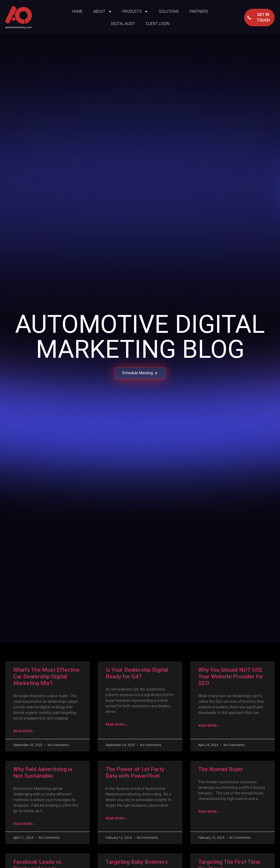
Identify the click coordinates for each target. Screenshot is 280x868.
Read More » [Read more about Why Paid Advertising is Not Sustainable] (24, 824)
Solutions (169, 11)
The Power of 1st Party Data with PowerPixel (135, 773)
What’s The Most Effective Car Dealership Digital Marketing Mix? (46, 676)
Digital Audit (123, 24)
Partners (199, 11)
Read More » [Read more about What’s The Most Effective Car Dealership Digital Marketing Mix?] (24, 731)
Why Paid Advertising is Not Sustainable (43, 773)
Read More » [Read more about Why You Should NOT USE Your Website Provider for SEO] (209, 726)
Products (135, 11)
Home (77, 11)
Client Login (158, 24)
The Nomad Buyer (221, 769)
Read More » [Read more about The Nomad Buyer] (209, 812)
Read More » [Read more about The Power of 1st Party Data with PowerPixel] (116, 818)
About (102, 11)
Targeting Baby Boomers (137, 862)
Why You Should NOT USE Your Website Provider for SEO (231, 676)
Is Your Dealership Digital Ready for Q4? (137, 673)
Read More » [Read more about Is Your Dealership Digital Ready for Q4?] (116, 725)
